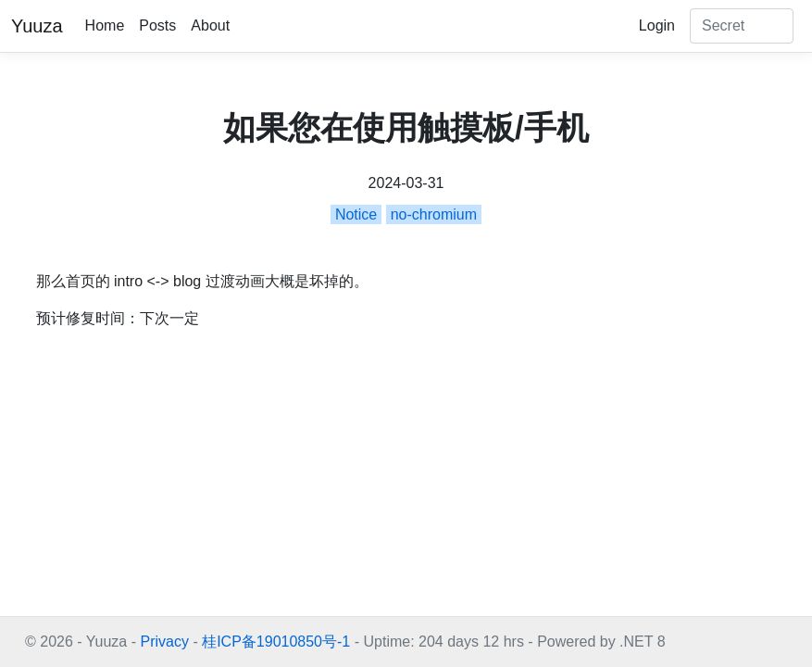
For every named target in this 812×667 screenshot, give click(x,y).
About (210, 25)
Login (657, 25)
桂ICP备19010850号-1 (276, 642)
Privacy (164, 642)
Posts (157, 25)
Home (105, 25)
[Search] (742, 26)
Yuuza (37, 26)
